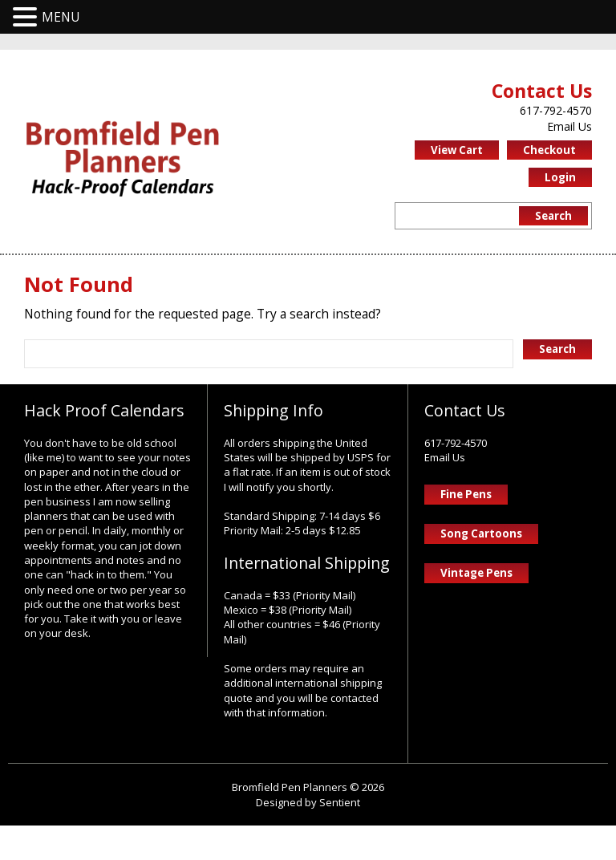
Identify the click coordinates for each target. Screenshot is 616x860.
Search (553, 217)
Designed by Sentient (308, 836)
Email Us (569, 127)
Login (560, 179)
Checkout (549, 152)
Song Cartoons (481, 539)
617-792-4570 (556, 111)
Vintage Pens (476, 579)
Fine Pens (466, 500)
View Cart (457, 152)
